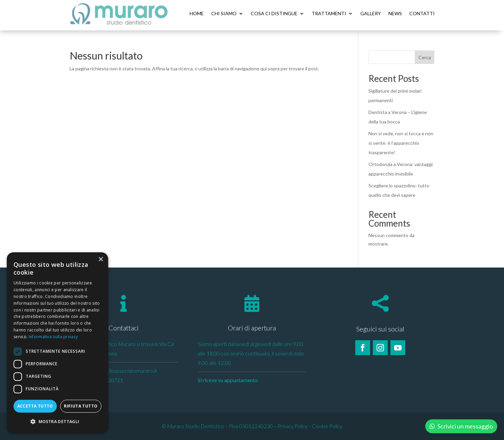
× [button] (101, 260)
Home (197, 13)
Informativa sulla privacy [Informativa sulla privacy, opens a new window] (53, 337)
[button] (57, 422)
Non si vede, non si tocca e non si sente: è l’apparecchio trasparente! (401, 143)
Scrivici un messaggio (465, 426)
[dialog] (57, 343)
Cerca (425, 57)
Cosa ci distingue (274, 13)
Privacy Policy (292, 426)
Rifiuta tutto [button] (81, 406)
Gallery (371, 13)
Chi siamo (224, 13)
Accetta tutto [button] (35, 406)
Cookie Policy (327, 426)
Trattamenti (329, 13)
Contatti (422, 13)
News (395, 13)
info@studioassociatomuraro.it (122, 370)
